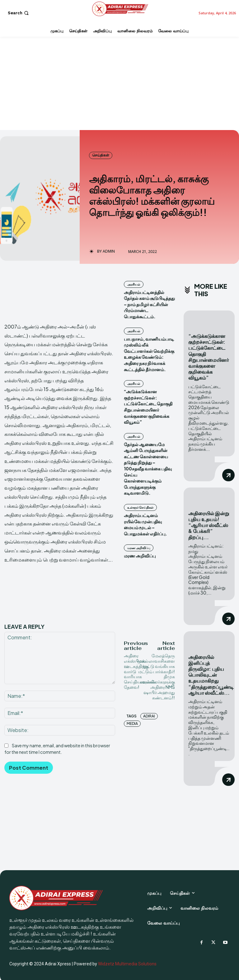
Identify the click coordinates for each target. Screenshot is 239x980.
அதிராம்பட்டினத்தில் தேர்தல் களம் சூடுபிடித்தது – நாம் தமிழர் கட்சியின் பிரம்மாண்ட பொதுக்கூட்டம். (149, 304)
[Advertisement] (119, 83)
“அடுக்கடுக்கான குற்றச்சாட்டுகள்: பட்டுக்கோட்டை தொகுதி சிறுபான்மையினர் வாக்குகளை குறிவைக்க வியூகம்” (148, 407)
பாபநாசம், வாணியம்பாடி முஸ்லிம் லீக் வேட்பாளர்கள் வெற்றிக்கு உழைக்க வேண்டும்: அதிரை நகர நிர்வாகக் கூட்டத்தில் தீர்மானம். (149, 354)
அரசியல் (134, 284)
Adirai (149, 716)
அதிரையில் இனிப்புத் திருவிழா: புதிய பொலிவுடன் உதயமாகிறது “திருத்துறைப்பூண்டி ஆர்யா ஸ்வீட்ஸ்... (211, 673)
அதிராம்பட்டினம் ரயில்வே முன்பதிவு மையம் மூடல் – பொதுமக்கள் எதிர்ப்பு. (145, 524)
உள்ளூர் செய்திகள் (140, 507)
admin (109, 251)
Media (132, 723)
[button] (19, 13)
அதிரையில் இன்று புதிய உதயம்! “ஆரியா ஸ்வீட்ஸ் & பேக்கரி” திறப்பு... (209, 524)
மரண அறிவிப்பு (139, 548)
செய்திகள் (101, 155)
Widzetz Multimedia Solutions (127, 962)
